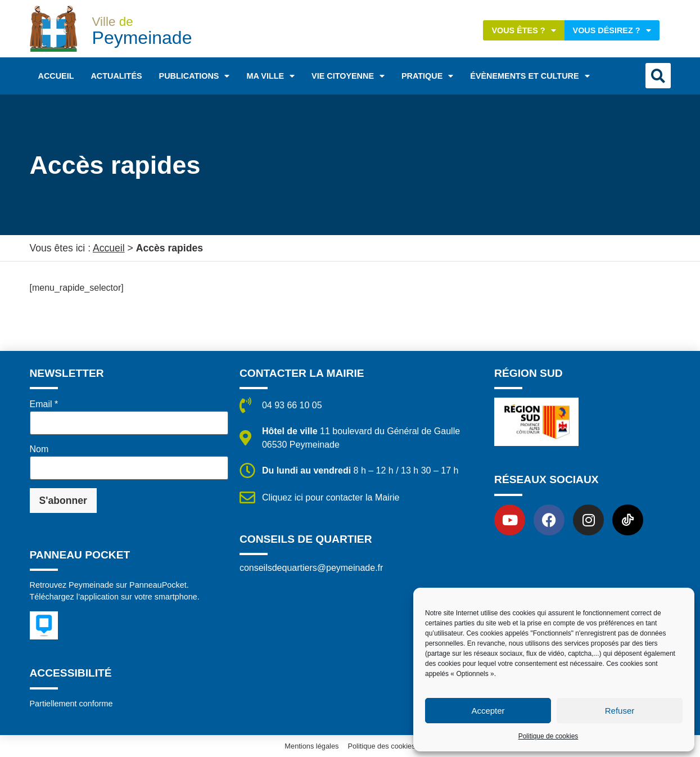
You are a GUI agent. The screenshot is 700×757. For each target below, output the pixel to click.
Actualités (116, 76)
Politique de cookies (548, 736)
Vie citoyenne (348, 76)
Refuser (620, 711)
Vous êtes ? (523, 30)
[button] (658, 76)
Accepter (488, 711)
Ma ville (270, 76)
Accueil (56, 76)
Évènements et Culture (530, 76)
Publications (195, 76)
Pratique (427, 76)
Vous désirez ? (612, 30)
